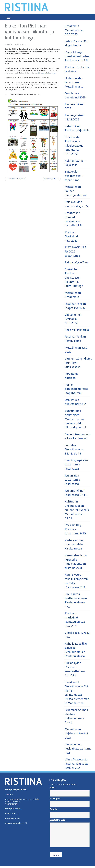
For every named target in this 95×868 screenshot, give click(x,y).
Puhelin (54, 809)
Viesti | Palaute (58, 820)
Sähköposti (56, 798)
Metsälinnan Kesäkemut (16, 179)
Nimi (53, 788)
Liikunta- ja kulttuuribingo (47, 73)
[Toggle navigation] (8, 17)
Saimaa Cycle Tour (51, 179)
